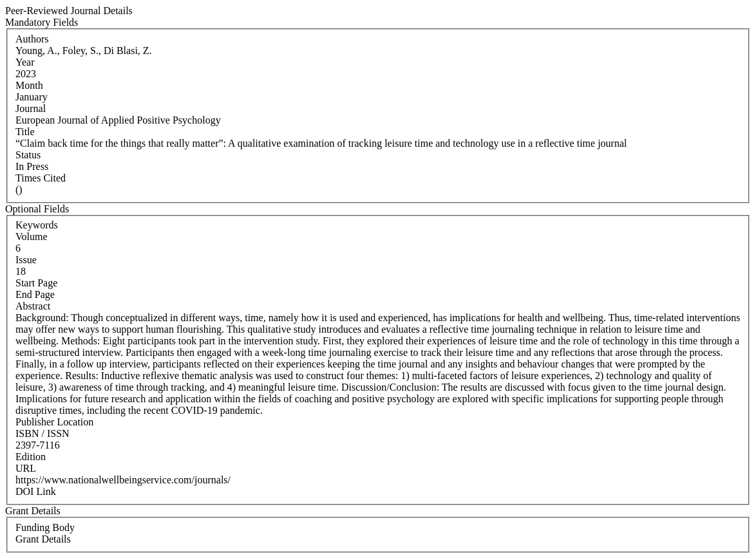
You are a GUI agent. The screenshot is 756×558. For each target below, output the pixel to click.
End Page (35, 294)
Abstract (33, 306)
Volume (31, 237)
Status (28, 155)
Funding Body (45, 527)
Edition (31, 457)
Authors (32, 39)
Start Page (36, 283)
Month (29, 85)
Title (25, 132)
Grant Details (43, 539)
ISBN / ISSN (43, 433)
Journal (31, 108)
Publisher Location (54, 422)
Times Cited (41, 178)
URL (26, 468)
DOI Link (36, 491)
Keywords (37, 225)
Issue (26, 260)
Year (25, 62)
